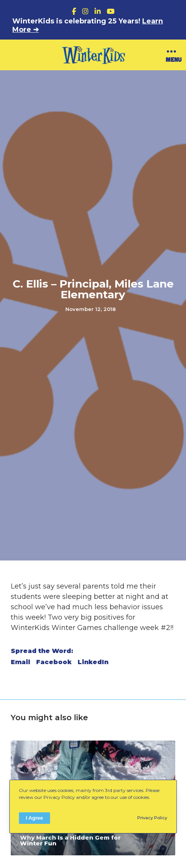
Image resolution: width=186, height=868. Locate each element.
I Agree (34, 818)
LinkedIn (93, 662)
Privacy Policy (152, 818)
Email (20, 662)
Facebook (54, 662)
